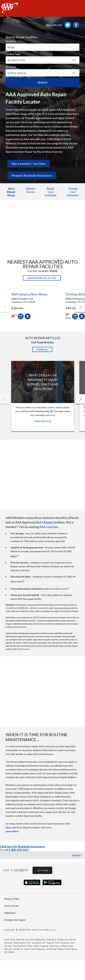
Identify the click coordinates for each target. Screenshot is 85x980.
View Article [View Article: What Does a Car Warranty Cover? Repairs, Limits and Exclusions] (43, 421)
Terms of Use (11, 906)
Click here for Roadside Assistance (22, 846)
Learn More (12, 831)
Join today (42, 870)
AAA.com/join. (49, 527)
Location (11, 41)
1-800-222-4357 (19, 850)
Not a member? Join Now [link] (29, 164)
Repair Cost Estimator (51, 192)
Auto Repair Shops (11, 192)
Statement (10, 913)
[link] (68, 25)
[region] (42, 55)
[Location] (42, 47)
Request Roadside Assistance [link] (32, 175)
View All (42, 349)
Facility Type (13, 54)
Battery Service (31, 190)
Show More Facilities (42, 278)
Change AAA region (15, 920)
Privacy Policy (12, 899)
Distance (11, 66)
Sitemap (76, 855)
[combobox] (42, 46)
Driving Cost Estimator (73, 192)
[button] (80, 307)
